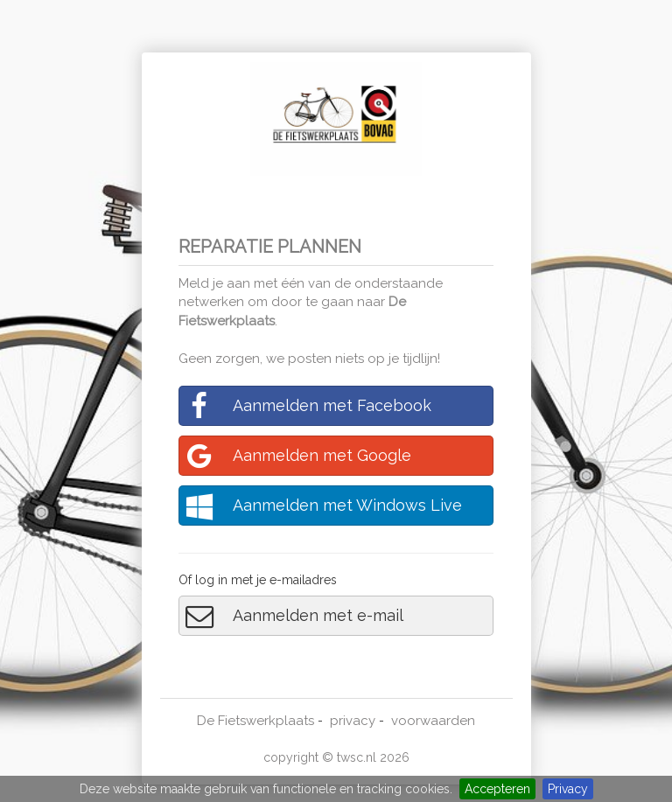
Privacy (568, 789)
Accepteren (497, 789)
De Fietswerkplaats (255, 721)
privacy (353, 721)
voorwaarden (433, 721)
